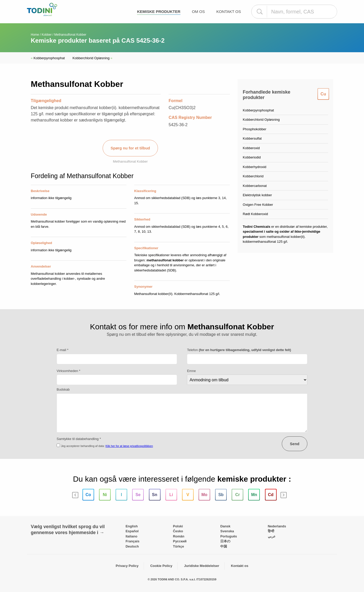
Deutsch (132, 546)
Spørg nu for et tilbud (130, 148)
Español (132, 531)
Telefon (239, 350)
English (132, 526)
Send (295, 444)
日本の (225, 541)
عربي (272, 536)
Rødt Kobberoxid (255, 214)
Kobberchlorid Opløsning (93, 58)
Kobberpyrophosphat (48, 58)
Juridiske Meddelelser (202, 566)
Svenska (227, 531)
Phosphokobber (255, 129)
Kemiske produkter (159, 12)
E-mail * (63, 350)
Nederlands (277, 526)
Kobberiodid (252, 157)
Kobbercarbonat (255, 186)
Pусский (180, 541)
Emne (191, 371)
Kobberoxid (251, 148)
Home (35, 35)
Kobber (47, 35)
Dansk (225, 526)
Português (229, 536)
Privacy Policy (127, 566)
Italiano (132, 536)
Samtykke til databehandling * (79, 439)
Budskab (63, 389)
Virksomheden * (69, 371)
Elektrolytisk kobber (257, 195)
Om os (198, 12)
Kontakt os (229, 12)
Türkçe (179, 546)
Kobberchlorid (253, 176)
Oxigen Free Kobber (258, 205)
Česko (178, 531)
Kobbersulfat (252, 138)
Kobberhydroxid (255, 167)
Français (132, 541)
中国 (224, 546)
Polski (178, 526)
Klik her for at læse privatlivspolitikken (129, 446)
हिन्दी (271, 531)
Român (179, 536)
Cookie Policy (161, 566)
